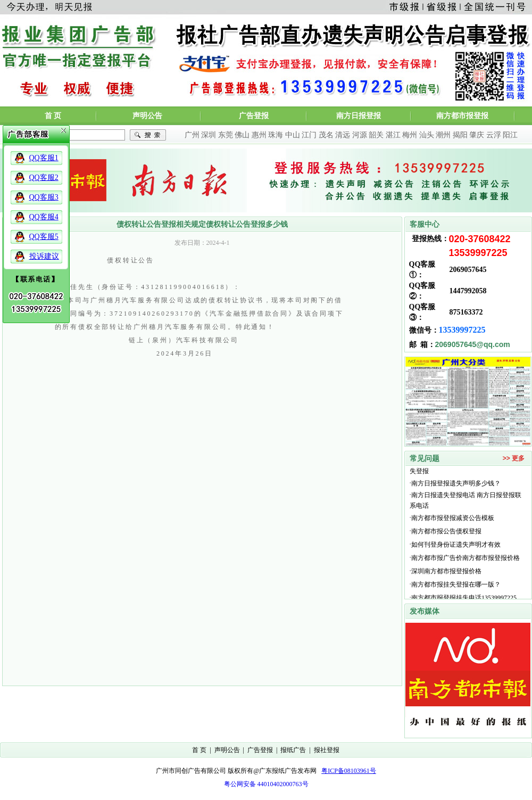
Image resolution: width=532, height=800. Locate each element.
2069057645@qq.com (473, 344)
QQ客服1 (44, 158)
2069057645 (468, 270)
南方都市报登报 (462, 116)
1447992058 (468, 291)
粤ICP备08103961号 (349, 771)
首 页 (53, 116)
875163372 (466, 312)
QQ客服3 (44, 197)
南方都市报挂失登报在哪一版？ (456, 587)
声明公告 (147, 116)
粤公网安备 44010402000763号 (266, 784)
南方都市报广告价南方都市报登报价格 (465, 560)
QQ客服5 (44, 237)
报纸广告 (293, 750)
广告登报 (254, 116)
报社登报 (327, 750)
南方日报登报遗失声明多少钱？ (456, 485)
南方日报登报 (359, 116)
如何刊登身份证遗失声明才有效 (456, 547)
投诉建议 (44, 256)
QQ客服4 (44, 217)
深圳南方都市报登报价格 (448, 573)
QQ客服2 (44, 178)
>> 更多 (514, 458)
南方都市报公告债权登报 (446, 533)
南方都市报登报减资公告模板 (453, 520)
